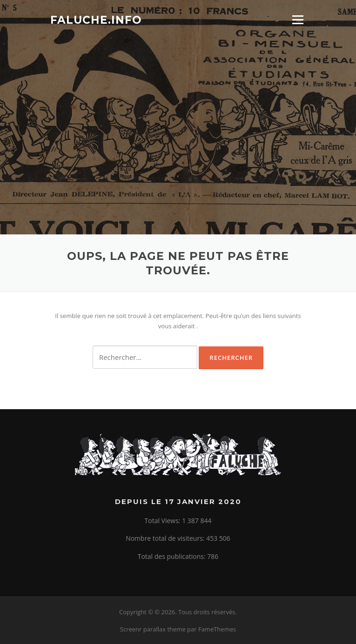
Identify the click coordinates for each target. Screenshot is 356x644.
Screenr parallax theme (153, 629)
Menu (298, 20)
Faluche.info (96, 20)
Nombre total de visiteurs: (166, 538)
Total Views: (164, 521)
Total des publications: (173, 556)
